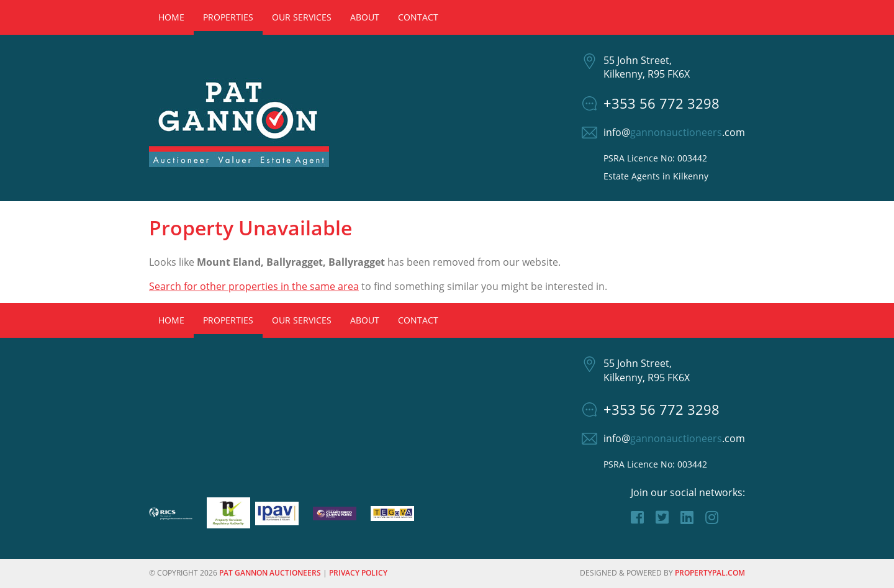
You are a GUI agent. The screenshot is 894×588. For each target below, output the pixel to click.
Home (171, 17)
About (365, 17)
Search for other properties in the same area (254, 286)
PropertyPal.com (710, 573)
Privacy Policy (358, 573)
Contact (418, 17)
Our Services (302, 17)
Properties (228, 17)
